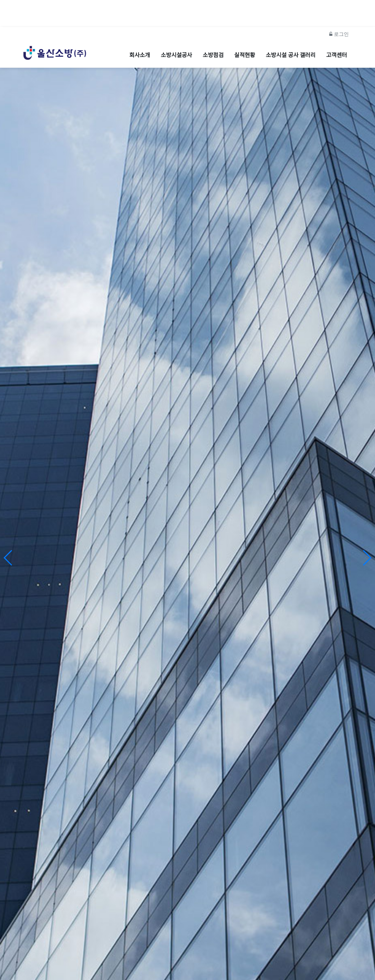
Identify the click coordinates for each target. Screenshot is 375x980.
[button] (367, 539)
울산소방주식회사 (187, 613)
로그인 (339, 15)
